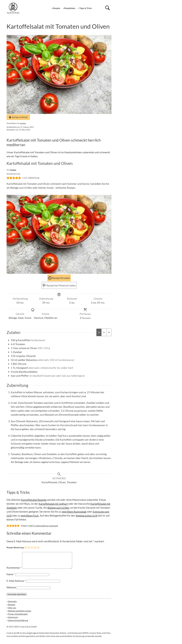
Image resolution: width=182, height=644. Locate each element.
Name (11, 577)
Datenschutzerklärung (18, 623)
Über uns (12, 611)
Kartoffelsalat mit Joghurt (53, 504)
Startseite (12, 604)
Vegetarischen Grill (86, 515)
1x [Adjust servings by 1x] (99, 332)
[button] (8, 178)
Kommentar (14, 571)
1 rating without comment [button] (46, 526)
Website (11, 590)
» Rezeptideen (69, 8)
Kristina (23, 123)
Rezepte (12, 608)
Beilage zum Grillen (58, 508)
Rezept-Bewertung (15, 547)
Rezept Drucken (59, 278)
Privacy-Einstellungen (18, 617)
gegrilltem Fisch (30, 515)
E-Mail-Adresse (16, 584)
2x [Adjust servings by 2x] (104, 332)
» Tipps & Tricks (85, 8)
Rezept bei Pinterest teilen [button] (59, 285)
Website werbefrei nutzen (20, 614)
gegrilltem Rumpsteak (74, 512)
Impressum (13, 620)
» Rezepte (56, 8)
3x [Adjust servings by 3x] (109, 332)
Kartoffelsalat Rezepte (34, 500)
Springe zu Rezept (18, 117)
